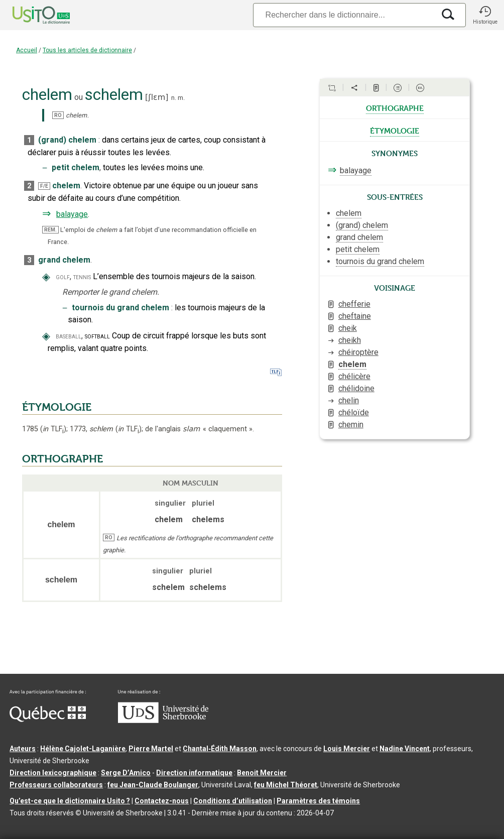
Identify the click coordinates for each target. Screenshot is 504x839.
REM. (50, 230)
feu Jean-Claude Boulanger (153, 785)
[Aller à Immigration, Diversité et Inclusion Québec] (48, 720)
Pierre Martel (151, 749)
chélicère (354, 376)
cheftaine (355, 316)
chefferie (354, 304)
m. (181, 98)
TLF (53, 429)
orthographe (395, 107)
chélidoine (356, 388)
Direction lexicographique (53, 773)
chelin (349, 400)
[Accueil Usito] (30, 15)
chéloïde (354, 412)
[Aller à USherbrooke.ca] (163, 721)
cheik (348, 328)
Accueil (27, 50)
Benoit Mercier (262, 773)
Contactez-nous (162, 801)
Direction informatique (194, 773)
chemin (351, 425)
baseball (69, 336)
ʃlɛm (157, 97)
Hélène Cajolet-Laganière (83, 749)
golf (63, 277)
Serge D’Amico (126, 773)
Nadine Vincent (405, 749)
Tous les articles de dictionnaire (87, 50)
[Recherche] (344, 15)
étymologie (395, 130)
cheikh (350, 340)
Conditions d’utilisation (233, 801)
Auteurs (23, 749)
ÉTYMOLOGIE (57, 407)
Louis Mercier (347, 749)
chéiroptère (358, 352)
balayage (72, 214)
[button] (485, 15)
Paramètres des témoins (318, 801)
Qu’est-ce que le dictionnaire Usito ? (70, 801)
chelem (352, 364)
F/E (44, 186)
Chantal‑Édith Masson (220, 749)
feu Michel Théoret (286, 785)
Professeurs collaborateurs (56, 785)
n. (174, 98)
